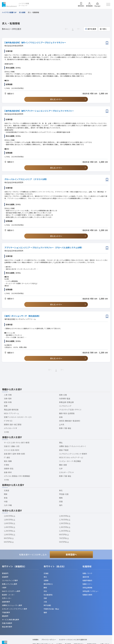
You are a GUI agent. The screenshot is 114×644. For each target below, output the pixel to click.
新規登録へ (71, 554)
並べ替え (103, 29)
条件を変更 (92, 29)
